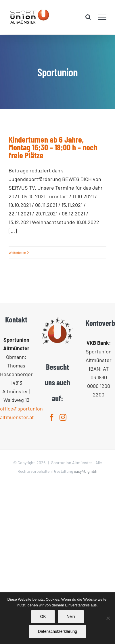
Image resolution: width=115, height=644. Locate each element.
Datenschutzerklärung (57, 631)
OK (43, 616)
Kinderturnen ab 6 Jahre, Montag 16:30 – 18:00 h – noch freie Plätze (53, 147)
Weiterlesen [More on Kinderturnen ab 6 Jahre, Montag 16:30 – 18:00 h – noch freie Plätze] (17, 252)
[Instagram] (63, 417)
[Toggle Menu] (102, 17)
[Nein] (108, 618)
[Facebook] (52, 417)
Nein (71, 616)
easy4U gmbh (86, 471)
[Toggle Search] (88, 17)
